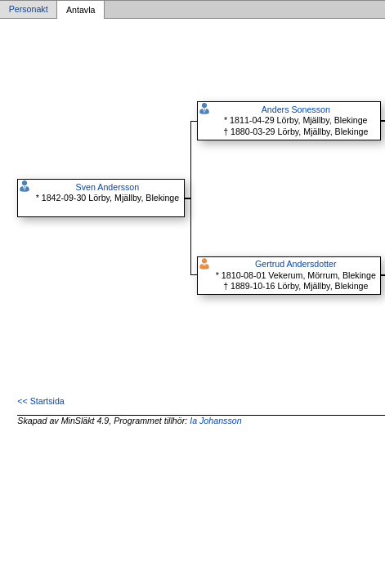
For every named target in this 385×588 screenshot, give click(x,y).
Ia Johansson (215, 421)
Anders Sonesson (296, 109)
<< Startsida (40, 401)
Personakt (29, 10)
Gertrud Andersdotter (296, 264)
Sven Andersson (108, 187)
